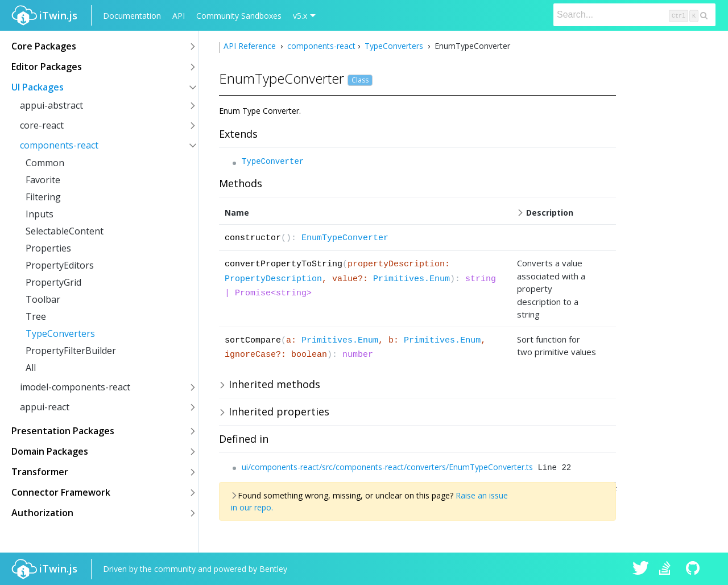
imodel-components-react (75, 387)
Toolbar (43, 299)
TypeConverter (273, 162)
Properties (48, 248)
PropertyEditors (60, 265)
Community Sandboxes (239, 16)
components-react (59, 145)
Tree (36, 316)
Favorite (43, 180)
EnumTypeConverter (345, 238)
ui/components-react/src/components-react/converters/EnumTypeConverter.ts (387, 467)
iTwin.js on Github (694, 569)
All (31, 368)
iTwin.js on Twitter (641, 569)
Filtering (43, 197)
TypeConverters (60, 333)
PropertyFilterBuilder (71, 351)
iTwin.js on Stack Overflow (668, 569)
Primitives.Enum (411, 279)
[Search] (634, 15)
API (179, 16)
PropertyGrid (53, 282)
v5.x (300, 16)
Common (45, 163)
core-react (42, 125)
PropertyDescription (273, 279)
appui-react (45, 407)
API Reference (251, 46)
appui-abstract (51, 105)
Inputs (40, 214)
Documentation (132, 16)
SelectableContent (65, 231)
